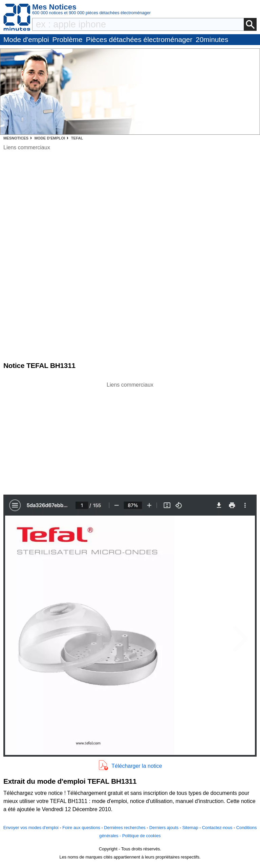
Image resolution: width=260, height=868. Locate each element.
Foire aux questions (81, 828)
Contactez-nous (217, 828)
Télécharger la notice (137, 766)
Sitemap (190, 828)
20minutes (212, 39)
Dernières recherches (125, 828)
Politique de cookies (142, 836)
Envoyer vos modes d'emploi (31, 828)
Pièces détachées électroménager (139, 39)
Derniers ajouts (164, 828)
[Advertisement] (130, 436)
